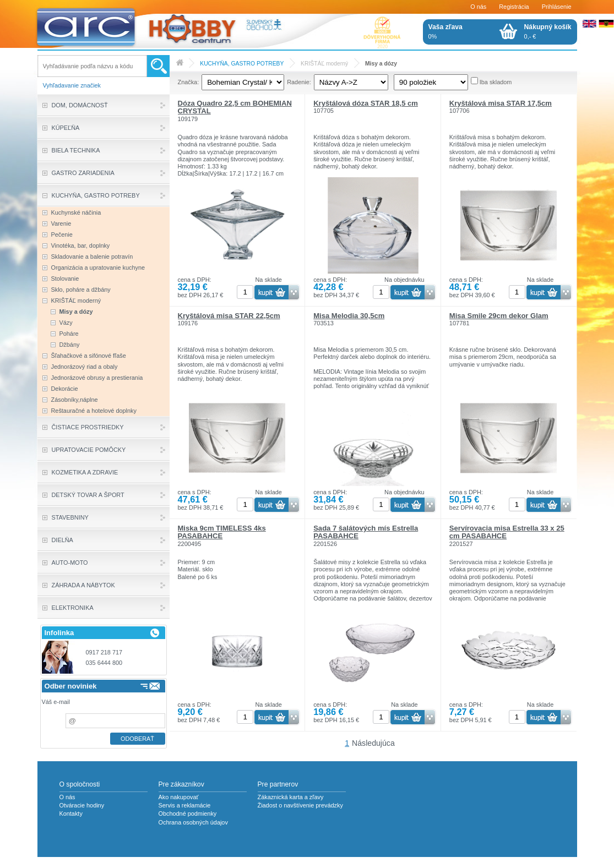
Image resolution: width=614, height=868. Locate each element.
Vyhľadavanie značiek (72, 85)
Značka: (189, 82)
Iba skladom (496, 82)
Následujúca (373, 743)
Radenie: (299, 82)
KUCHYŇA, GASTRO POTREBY (242, 64)
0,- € (548, 31)
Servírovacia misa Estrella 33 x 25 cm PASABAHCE (507, 532)
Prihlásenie (557, 7)
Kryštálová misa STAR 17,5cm (501, 103)
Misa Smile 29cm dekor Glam (499, 316)
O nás (478, 7)
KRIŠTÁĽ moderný (324, 64)
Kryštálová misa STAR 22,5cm (229, 316)
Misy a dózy (381, 64)
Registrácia (514, 7)
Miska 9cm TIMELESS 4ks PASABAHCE (222, 532)
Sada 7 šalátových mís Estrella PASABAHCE (366, 532)
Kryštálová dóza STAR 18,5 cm (366, 103)
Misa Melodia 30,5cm (349, 316)
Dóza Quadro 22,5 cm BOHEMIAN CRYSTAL (235, 107)
